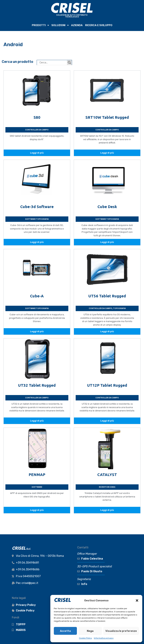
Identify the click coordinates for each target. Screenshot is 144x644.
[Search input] (53, 63)
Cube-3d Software (37, 207)
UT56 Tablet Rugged (107, 296)
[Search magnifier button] (69, 63)
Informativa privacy (104, 638)
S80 (37, 117)
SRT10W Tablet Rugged (107, 117)
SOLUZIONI (60, 25)
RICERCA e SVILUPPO (99, 25)
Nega (90, 631)
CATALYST (107, 475)
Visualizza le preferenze (121, 631)
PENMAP (37, 475)
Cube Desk (107, 207)
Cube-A (37, 296)
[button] (137, 600)
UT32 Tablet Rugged (37, 385)
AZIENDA (77, 25)
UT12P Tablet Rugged (107, 385)
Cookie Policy (86, 638)
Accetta (65, 631)
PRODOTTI (40, 25)
